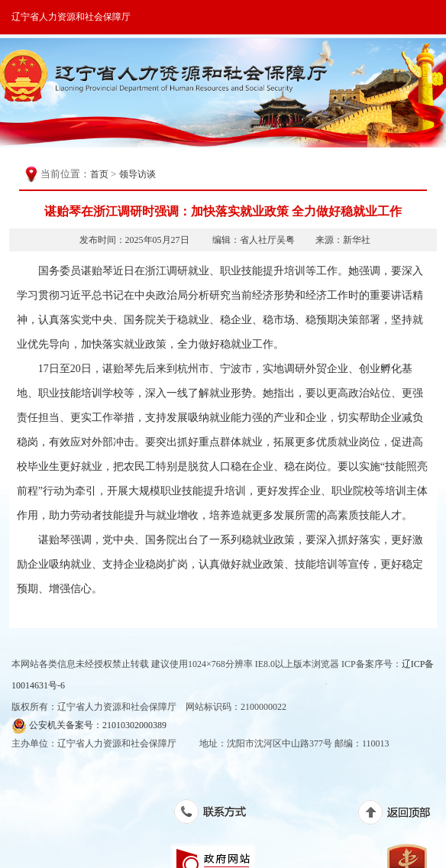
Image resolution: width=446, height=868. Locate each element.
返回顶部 (402, 815)
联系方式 (218, 815)
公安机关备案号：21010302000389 (89, 725)
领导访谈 (137, 174)
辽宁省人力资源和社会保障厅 (71, 17)
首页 (99, 174)
